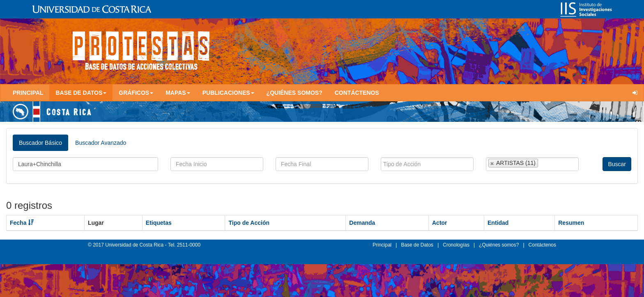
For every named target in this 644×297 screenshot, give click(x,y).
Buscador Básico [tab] (40, 143)
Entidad (498, 223)
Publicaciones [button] (228, 93)
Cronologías (456, 245)
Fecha (22, 223)
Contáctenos (357, 93)
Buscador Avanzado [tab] (101, 143)
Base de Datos (417, 245)
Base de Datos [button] (81, 93)
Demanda (362, 223)
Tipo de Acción (249, 223)
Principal (28, 93)
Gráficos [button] (136, 93)
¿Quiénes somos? (294, 93)
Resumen (571, 223)
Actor (440, 223)
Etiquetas (159, 223)
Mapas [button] (178, 93)
